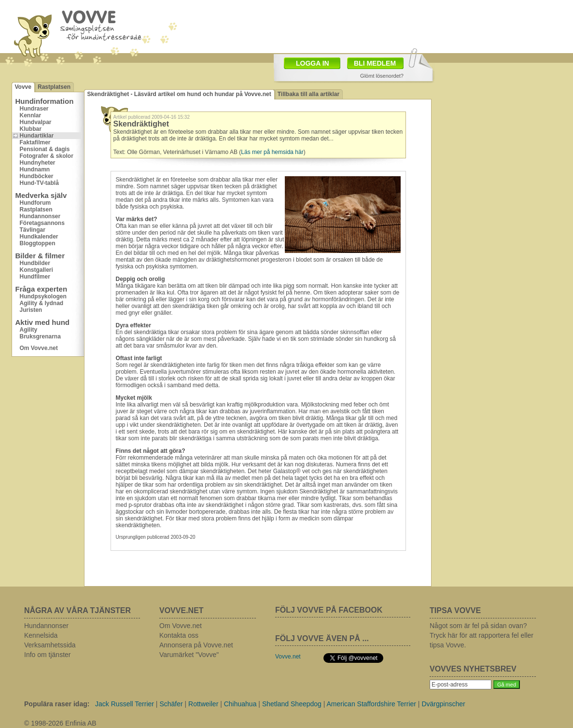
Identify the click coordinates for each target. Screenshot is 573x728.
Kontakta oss (179, 635)
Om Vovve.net (39, 348)
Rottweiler (203, 704)
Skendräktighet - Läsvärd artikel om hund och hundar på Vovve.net (179, 94)
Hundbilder (35, 263)
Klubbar (31, 129)
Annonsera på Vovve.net (196, 645)
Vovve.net (288, 657)
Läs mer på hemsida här (272, 152)
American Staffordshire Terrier (371, 704)
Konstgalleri (36, 270)
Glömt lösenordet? (382, 76)
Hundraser (34, 109)
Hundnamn (35, 169)
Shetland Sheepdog (292, 704)
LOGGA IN (313, 63)
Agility (29, 330)
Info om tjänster (48, 655)
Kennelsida (41, 635)
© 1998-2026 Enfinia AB (60, 723)
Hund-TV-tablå (39, 183)
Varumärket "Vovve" (189, 655)
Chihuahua (240, 704)
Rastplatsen (54, 87)
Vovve (23, 87)
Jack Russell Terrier (125, 704)
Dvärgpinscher (443, 704)
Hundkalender (39, 237)
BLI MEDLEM (375, 63)
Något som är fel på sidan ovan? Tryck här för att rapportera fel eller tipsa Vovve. (482, 635)
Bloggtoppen (38, 243)
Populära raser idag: (57, 704)
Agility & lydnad (42, 303)
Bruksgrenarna (40, 336)
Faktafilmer (35, 142)
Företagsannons (42, 223)
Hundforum (35, 203)
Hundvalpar (36, 122)
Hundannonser (40, 216)
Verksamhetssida (50, 645)
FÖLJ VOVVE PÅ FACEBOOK (329, 610)
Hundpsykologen (43, 296)
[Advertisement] (343, 26)
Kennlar (31, 115)
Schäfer (171, 704)
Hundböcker (37, 176)
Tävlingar (33, 230)
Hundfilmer (35, 277)
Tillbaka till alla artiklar (309, 94)
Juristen (31, 310)
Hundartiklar (37, 136)
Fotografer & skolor (47, 156)
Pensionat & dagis (45, 149)
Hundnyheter (38, 163)
